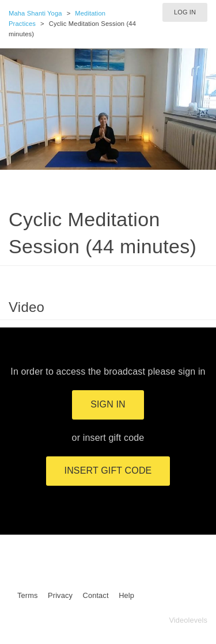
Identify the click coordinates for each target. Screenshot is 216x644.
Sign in (108, 404)
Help (126, 595)
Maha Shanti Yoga (35, 13)
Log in (185, 12)
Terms (27, 595)
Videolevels (188, 620)
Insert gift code (108, 470)
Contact (96, 595)
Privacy (60, 595)
